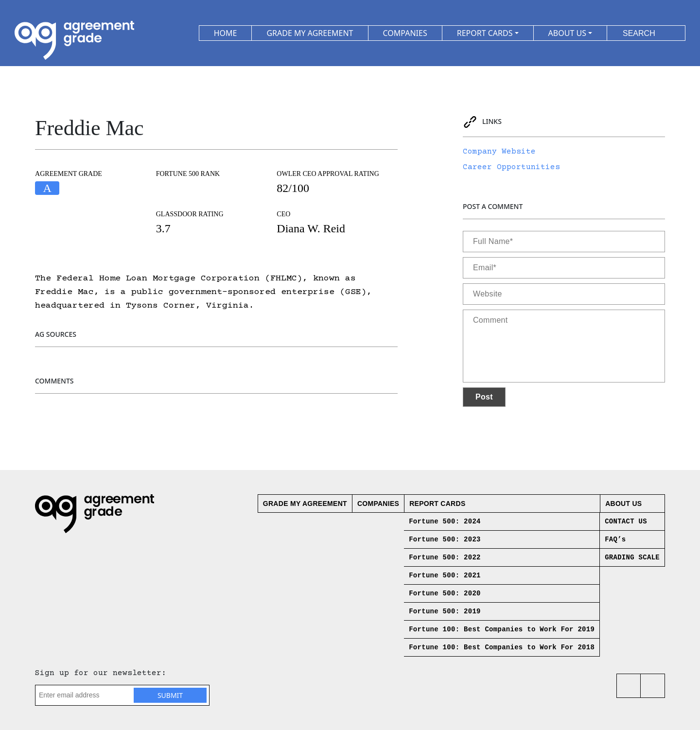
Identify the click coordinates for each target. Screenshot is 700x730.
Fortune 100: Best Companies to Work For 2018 (502, 647)
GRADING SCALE (632, 557)
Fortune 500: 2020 (445, 593)
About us (623, 504)
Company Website (499, 152)
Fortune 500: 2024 (445, 521)
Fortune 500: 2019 (445, 611)
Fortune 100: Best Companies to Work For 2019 (502, 629)
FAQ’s (615, 539)
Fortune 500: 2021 (445, 575)
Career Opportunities (511, 167)
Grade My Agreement (305, 504)
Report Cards (437, 504)
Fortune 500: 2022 (445, 557)
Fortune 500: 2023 (445, 539)
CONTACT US (626, 521)
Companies (378, 504)
